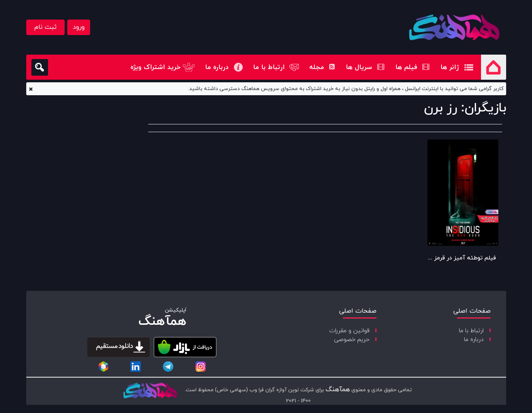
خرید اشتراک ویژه (156, 67)
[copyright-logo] (150, 391)
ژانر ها (450, 67)
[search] (40, 67)
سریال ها (365, 67)
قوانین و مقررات (349, 331)
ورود (79, 27)
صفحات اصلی (472, 311)
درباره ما (217, 67)
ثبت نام (45, 27)
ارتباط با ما (269, 67)
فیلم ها (412, 67)
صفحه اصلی (494, 67)
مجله (322, 67)
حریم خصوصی (352, 340)
